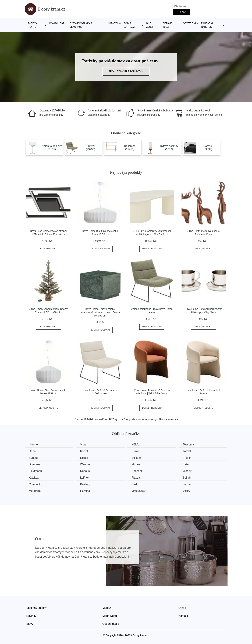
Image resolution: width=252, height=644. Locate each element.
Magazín (108, 608)
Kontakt (183, 616)
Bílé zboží (150, 25)
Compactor (36, 484)
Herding (86, 491)
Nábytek (113, 23)
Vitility (189, 491)
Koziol (85, 451)
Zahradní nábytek (207, 25)
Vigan (85, 444)
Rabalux (86, 471)
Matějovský (140, 491)
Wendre (86, 464)
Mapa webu (110, 616)
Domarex (35, 464)
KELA (137, 444)
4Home (34, 444)
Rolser (85, 458)
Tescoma (191, 444)
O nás (182, 608)
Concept (138, 471)
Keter (189, 464)
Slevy (30, 624)
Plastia (137, 477)
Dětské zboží (167, 25)
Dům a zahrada (129, 25)
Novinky (31, 616)
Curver (137, 451)
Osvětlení (189, 23)
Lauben (190, 484)
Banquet (34, 458)
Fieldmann (36, 471)
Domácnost (57, 23)
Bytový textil (33, 25)
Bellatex (138, 458)
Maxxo (137, 464)
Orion (32, 451)
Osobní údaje (111, 624)
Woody (190, 471)
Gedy (136, 484)
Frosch (189, 458)
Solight (189, 477)
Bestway (86, 484)
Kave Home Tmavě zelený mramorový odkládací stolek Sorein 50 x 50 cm (100, 312)
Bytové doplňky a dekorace (81, 25)
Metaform (35, 491)
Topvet (189, 451)
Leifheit (86, 477)
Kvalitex (34, 477)
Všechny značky (37, 608)
